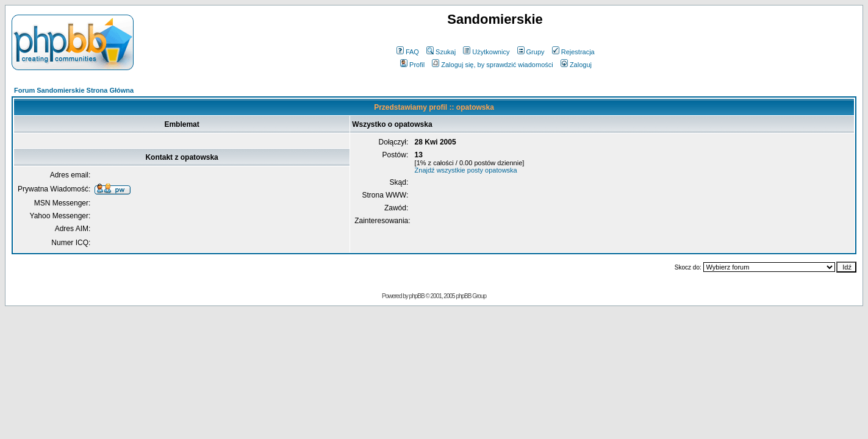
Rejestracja (573, 52)
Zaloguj (576, 65)
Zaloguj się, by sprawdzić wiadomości (492, 65)
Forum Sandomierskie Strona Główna (74, 90)
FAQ (408, 52)
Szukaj (441, 52)
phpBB (417, 296)
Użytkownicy (486, 52)
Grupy (531, 52)
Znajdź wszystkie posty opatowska (466, 170)
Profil (412, 65)
